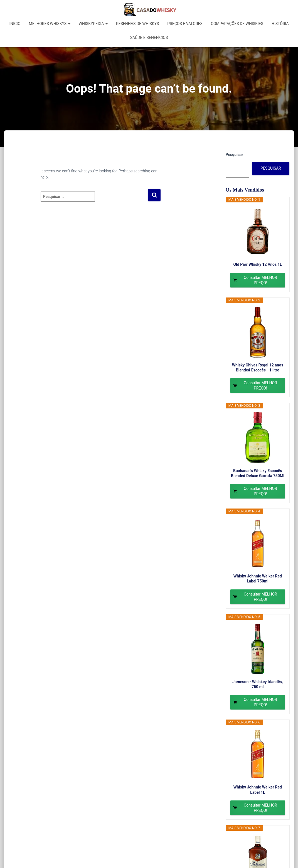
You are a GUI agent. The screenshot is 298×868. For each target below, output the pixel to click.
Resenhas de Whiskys (137, 24)
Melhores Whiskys (50, 24)
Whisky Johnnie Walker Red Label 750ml (258, 579)
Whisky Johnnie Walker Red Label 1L (258, 790)
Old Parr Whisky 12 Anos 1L (258, 264)
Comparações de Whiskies (237, 24)
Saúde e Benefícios (149, 38)
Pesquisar (234, 155)
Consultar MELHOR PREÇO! (260, 280)
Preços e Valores (185, 24)
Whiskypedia (93, 24)
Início (15, 24)
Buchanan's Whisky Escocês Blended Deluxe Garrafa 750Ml (258, 473)
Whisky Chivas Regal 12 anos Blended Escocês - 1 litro (258, 368)
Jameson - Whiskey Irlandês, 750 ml (258, 684)
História (280, 24)
